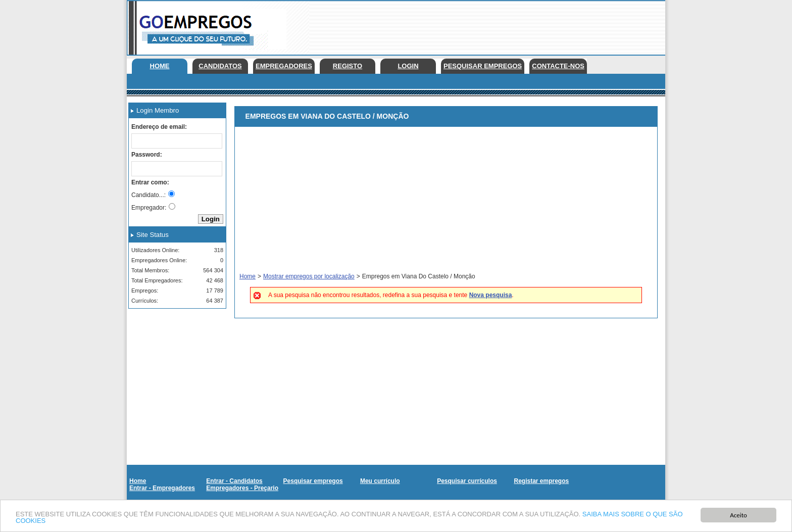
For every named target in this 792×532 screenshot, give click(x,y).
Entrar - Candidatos (234, 481)
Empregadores (284, 66)
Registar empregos (541, 481)
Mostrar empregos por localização (309, 276)
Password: (147, 155)
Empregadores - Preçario (242, 488)
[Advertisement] (481, 25)
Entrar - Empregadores (162, 488)
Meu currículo (380, 481)
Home (160, 66)
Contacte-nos (558, 66)
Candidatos (220, 66)
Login (408, 66)
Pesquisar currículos (467, 481)
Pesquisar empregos (483, 66)
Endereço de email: (159, 127)
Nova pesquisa (491, 295)
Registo (348, 66)
